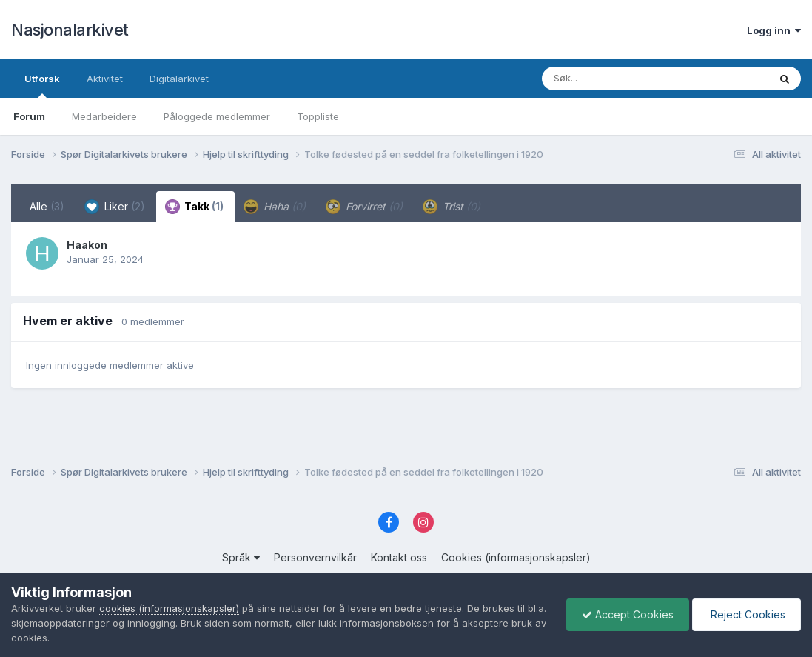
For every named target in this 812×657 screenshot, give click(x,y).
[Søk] (617, 79)
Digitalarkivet (179, 79)
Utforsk (42, 85)
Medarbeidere (104, 116)
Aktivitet (105, 79)
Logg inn (774, 30)
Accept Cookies (628, 614)
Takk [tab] (194, 207)
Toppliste (318, 116)
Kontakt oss (399, 557)
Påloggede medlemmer (217, 116)
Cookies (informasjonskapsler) (516, 557)
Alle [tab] (47, 206)
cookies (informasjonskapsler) (169, 608)
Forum (29, 116)
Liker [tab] (115, 207)
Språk (241, 557)
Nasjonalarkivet (70, 30)
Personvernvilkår (315, 557)
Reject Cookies (746, 614)
